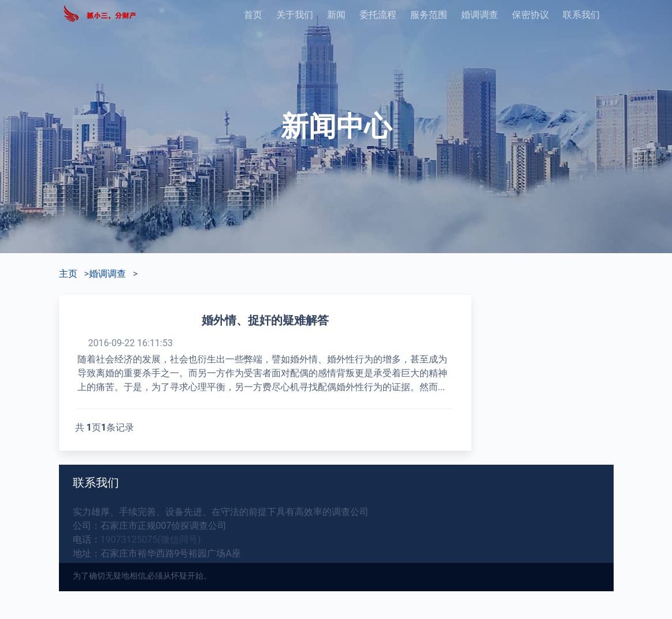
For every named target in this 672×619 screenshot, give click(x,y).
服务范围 (429, 15)
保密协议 (530, 15)
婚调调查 (480, 15)
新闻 (336, 15)
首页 (253, 15)
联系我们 (581, 15)
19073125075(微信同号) (151, 540)
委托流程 (378, 15)
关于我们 (295, 15)
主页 (68, 274)
